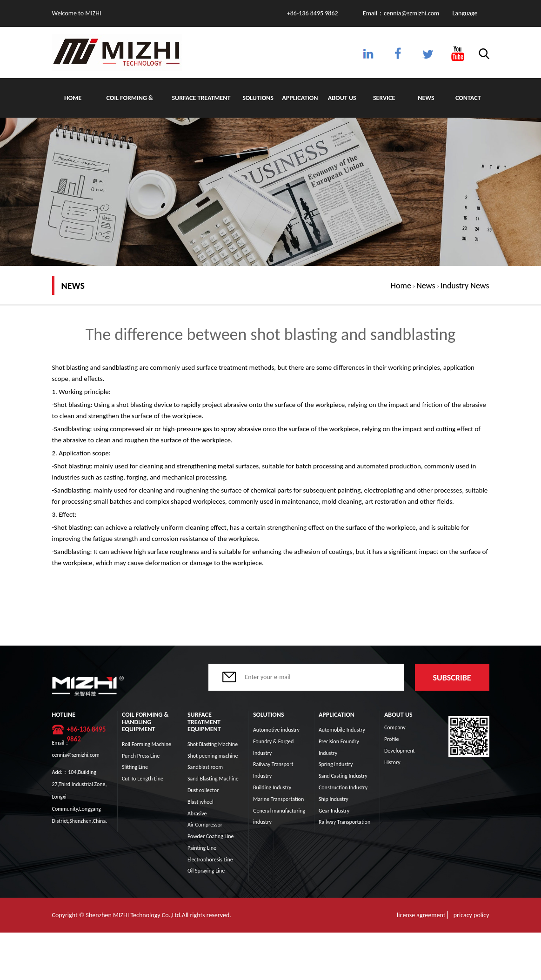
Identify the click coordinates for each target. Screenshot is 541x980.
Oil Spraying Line (206, 871)
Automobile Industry (342, 730)
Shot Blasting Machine (213, 744)
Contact (468, 98)
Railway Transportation (344, 822)
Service (384, 98)
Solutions (258, 98)
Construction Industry (343, 787)
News (426, 98)
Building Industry (272, 787)
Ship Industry (334, 799)
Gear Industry (334, 811)
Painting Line (202, 848)
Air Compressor (205, 825)
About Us (342, 98)
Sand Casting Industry (343, 776)
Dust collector (203, 790)
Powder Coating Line (211, 836)
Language (465, 13)
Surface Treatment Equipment (201, 106)
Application (300, 98)
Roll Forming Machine (147, 744)
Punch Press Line (141, 756)
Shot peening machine (213, 756)
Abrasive (197, 813)
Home (73, 98)
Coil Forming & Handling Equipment (130, 106)
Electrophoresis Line (210, 860)
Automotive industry (276, 730)
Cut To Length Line (143, 779)
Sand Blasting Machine (213, 779)
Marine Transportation (278, 799)
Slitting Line (135, 767)
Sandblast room (205, 767)
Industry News (465, 286)
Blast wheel (200, 802)
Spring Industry (336, 764)
